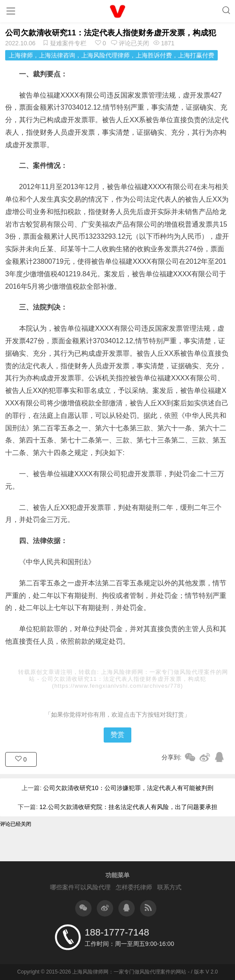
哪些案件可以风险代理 (80, 887)
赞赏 (117, 735)
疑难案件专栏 (68, 43)
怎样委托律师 (134, 887)
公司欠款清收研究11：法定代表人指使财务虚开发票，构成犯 (111, 33)
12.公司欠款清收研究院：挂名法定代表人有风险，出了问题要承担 (128, 807)
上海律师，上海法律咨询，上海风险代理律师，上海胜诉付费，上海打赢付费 (111, 55)
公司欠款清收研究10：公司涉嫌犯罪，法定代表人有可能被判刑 (128, 788)
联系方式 (169, 887)
